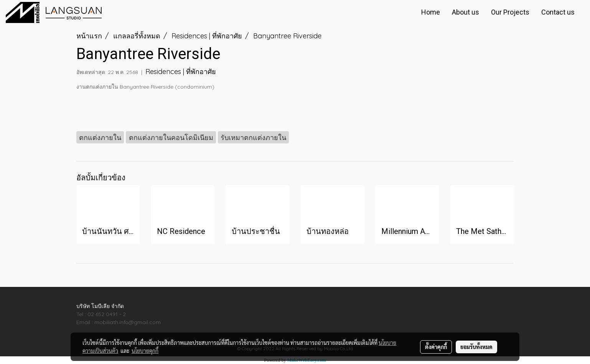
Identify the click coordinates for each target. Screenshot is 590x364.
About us (466, 12)
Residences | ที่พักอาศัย (181, 72)
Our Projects (510, 12)
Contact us (558, 12)
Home (431, 12)
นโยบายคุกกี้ (145, 351)
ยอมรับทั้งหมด (476, 347)
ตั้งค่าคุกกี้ (436, 347)
